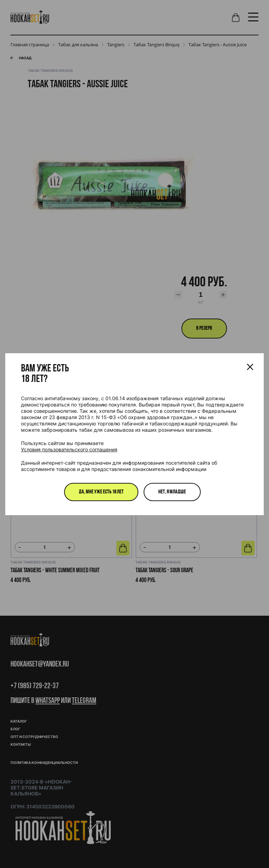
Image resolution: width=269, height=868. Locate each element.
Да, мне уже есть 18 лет (101, 492)
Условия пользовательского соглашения (69, 449)
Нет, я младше (172, 492)
